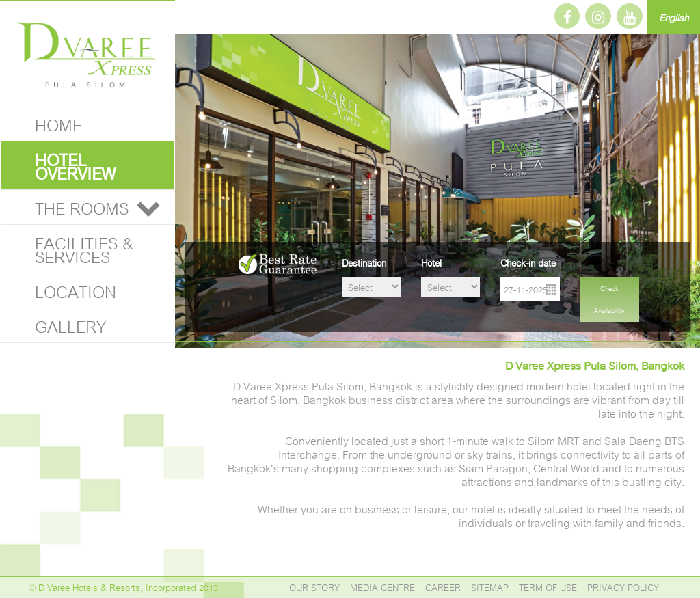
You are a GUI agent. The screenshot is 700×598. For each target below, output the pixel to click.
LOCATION (76, 290)
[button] (148, 207)
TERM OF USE (548, 587)
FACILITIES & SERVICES (84, 248)
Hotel (431, 262)
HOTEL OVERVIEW (75, 165)
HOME (58, 123)
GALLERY (70, 325)
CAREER (443, 587)
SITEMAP (490, 587)
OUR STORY (314, 587)
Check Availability (609, 299)
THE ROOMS (82, 207)
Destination (364, 262)
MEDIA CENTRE (382, 587)
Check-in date (528, 262)
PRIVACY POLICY (623, 587)
